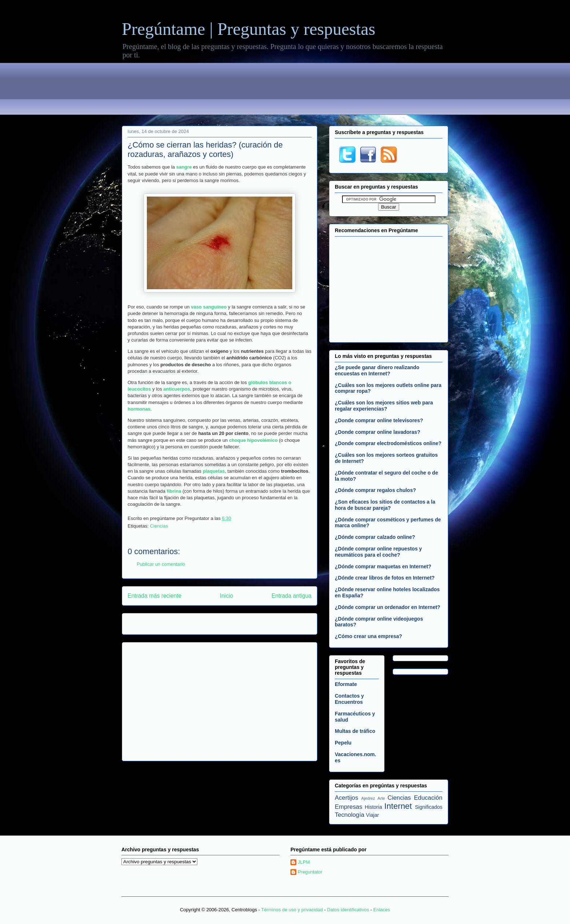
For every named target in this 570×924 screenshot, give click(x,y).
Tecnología (350, 815)
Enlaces (382, 910)
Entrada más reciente (154, 596)
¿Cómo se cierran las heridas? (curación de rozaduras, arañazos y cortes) (205, 150)
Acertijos (346, 798)
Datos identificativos (348, 910)
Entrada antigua (292, 596)
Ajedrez (368, 798)
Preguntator (310, 872)
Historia (373, 807)
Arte (382, 798)
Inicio (226, 596)
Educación (428, 798)
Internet (398, 806)
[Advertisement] (285, 90)
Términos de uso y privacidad (292, 910)
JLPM (304, 862)
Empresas (349, 807)
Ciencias (159, 526)
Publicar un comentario (161, 564)
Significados (429, 807)
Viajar (373, 815)
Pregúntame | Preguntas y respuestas (248, 29)
